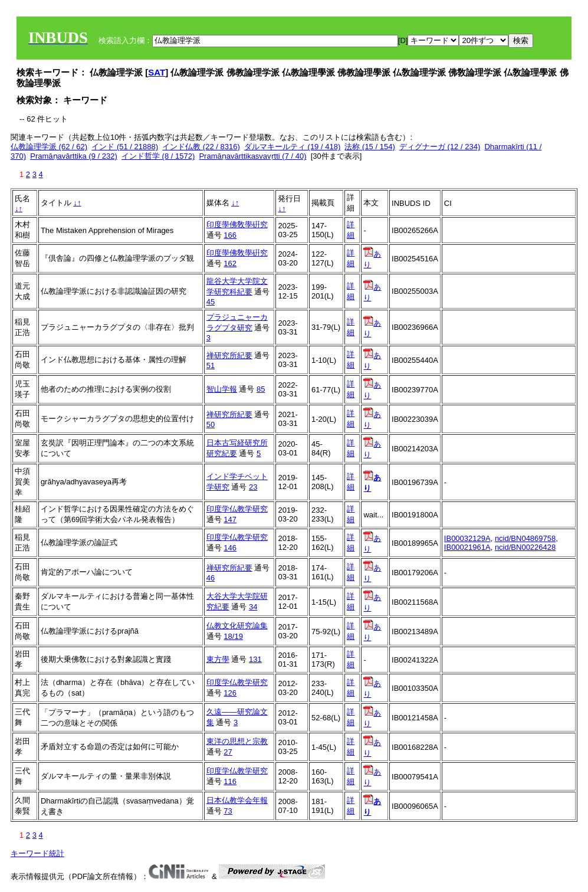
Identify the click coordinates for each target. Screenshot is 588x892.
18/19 (233, 636)
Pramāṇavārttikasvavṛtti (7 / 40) (252, 156)
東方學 (218, 659)
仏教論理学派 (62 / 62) (49, 147)
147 (230, 519)
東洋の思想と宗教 (237, 741)
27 (228, 752)
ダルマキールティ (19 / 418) (292, 147)
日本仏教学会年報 (237, 800)
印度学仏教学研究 (237, 509)
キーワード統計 (37, 853)
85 (261, 389)
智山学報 (222, 389)
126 (230, 693)
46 (211, 578)
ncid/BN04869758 (525, 538)
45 (211, 302)
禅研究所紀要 (229, 355)
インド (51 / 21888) (125, 147)
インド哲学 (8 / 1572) (158, 156)
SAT (157, 72)
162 (230, 263)
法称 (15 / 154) (369, 147)
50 (211, 424)
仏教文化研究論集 (237, 626)
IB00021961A (467, 547)
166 (230, 235)
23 (253, 487)
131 (255, 659)
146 (230, 548)
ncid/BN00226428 (525, 547)
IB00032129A (467, 538)
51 (211, 365)
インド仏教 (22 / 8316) (201, 147)
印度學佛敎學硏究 (237, 224)
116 (230, 781)
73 (228, 811)
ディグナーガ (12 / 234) (440, 147)
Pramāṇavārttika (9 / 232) (73, 156)
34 (253, 607)
